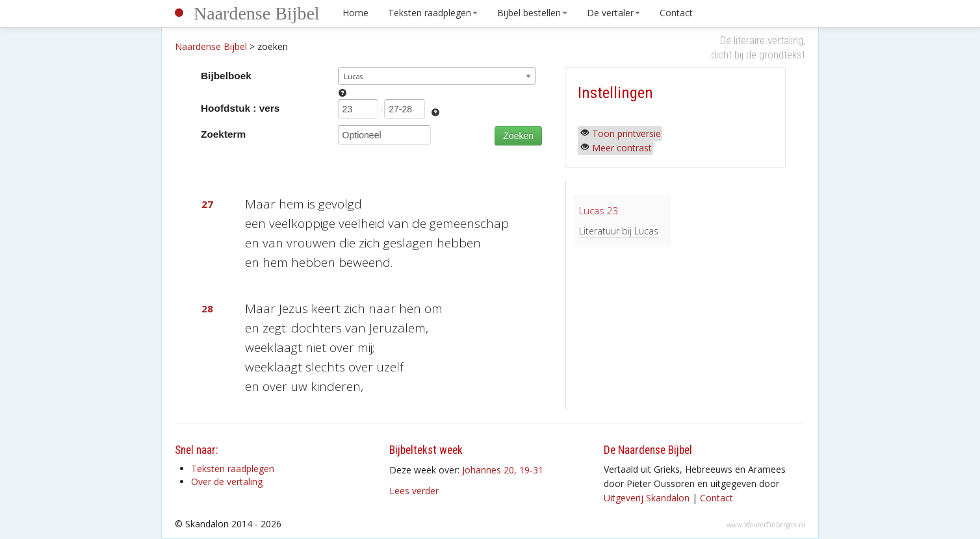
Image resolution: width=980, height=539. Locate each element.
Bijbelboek (226, 76)
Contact (676, 13)
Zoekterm (223, 134)
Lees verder (414, 491)
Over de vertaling (227, 482)
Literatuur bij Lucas (619, 231)
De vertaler (613, 13)
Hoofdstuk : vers (240, 108)
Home (355, 13)
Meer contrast (622, 148)
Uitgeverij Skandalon (647, 498)
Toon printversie (626, 133)
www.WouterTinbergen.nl (766, 525)
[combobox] (437, 76)
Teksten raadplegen (433, 13)
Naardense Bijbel (257, 13)
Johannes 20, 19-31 (503, 470)
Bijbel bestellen (532, 13)
